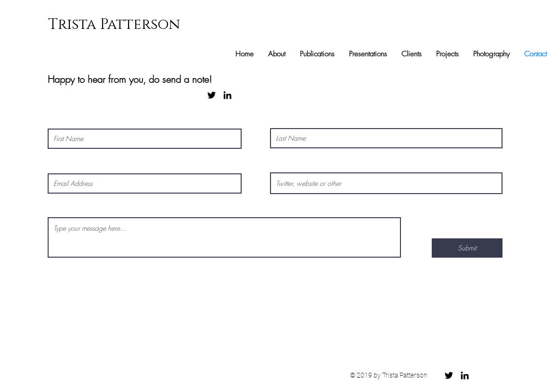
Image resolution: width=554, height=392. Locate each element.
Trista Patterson (114, 25)
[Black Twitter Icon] (212, 95)
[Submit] (467, 248)
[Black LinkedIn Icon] (227, 95)
